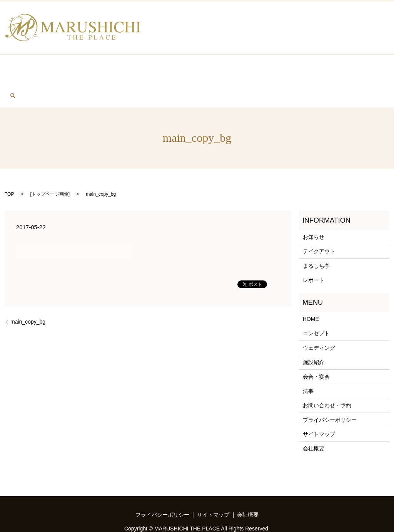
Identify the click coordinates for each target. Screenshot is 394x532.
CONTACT (341, 69)
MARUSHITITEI (243, 69)
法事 (308, 366)
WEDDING (149, 69)
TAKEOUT (192, 69)
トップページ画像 (50, 169)
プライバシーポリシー (330, 395)
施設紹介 (314, 337)
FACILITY (294, 69)
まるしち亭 (316, 241)
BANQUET (56, 69)
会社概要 (314, 424)
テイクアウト (319, 227)
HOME (18, 69)
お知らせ (314, 212)
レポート (314, 255)
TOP (9, 169)
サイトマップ (319, 409)
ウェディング (319, 323)
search (380, 69)
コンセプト (316, 308)
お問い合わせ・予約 (327, 380)
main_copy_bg (28, 297)
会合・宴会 (316, 352)
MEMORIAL (102, 69)
